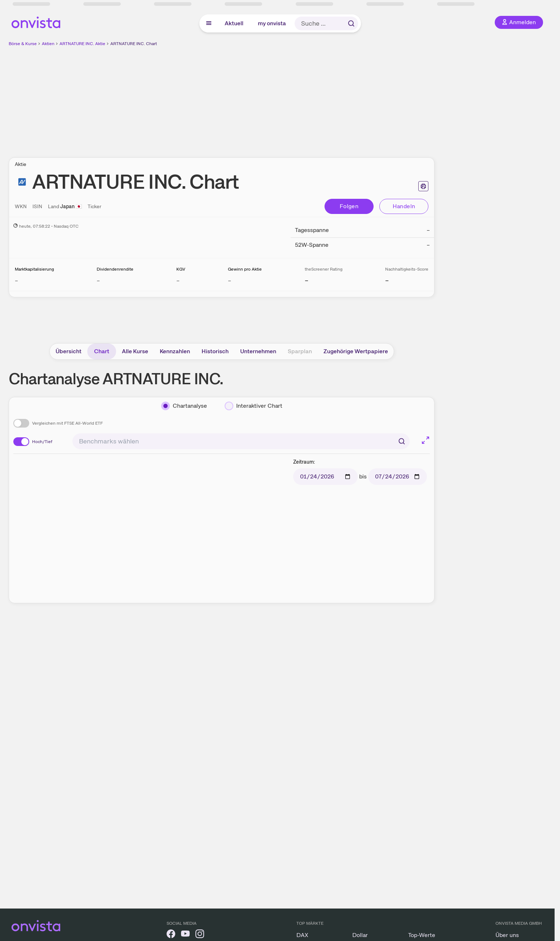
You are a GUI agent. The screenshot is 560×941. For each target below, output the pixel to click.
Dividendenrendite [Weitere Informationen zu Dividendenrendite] (115, 269)
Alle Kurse (135, 351)
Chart (102, 351)
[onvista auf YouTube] (185, 935)
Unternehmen (258, 351)
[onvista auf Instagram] (200, 935)
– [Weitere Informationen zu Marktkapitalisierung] (16, 281)
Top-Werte (422, 935)
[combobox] (241, 441)
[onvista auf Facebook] (171, 935)
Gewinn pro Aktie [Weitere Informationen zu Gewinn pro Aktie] (245, 269)
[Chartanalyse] (184, 406)
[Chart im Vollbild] (425, 440)
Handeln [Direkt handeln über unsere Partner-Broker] (404, 206)
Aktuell (234, 23)
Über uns (507, 935)
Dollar (360, 935)
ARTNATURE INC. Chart (134, 44)
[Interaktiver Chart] (253, 406)
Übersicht (69, 351)
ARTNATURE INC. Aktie (82, 44)
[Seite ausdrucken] (423, 186)
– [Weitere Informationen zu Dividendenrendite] (98, 281)
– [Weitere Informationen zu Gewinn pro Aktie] (230, 281)
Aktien (48, 44)
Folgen (349, 206)
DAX (302, 935)
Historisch (215, 351)
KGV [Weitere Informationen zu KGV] (181, 269)
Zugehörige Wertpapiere (356, 351)
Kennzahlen (175, 351)
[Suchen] (402, 441)
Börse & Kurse (23, 44)
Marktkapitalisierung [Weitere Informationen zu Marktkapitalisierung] (34, 269)
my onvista (272, 23)
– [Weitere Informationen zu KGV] (178, 281)
